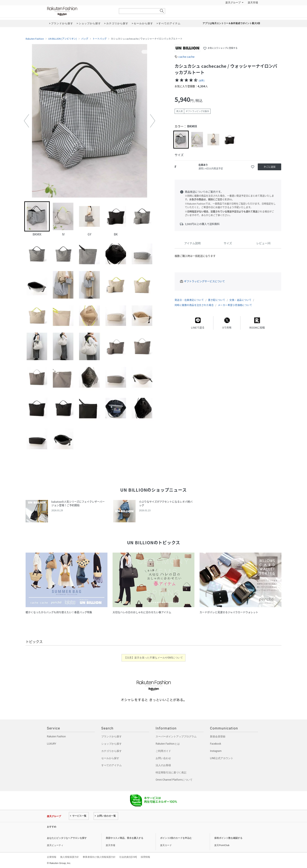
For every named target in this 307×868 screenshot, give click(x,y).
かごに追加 (270, 167)
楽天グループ (233, 3)
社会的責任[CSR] (128, 857)
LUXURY (52, 744)
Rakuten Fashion (80, 11)
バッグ (85, 39)
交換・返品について (240, 300)
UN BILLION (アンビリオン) (63, 39)
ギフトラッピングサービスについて (204, 281)
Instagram (216, 751)
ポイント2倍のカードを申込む (176, 838)
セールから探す (110, 758)
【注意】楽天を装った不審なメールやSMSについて (154, 658)
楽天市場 (253, 3)
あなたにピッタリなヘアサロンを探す (67, 838)
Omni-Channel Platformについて (174, 780)
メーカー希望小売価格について (235, 305)
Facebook (216, 744)
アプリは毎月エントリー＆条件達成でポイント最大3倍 (231, 23)
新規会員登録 (218, 737)
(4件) (202, 81)
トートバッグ (100, 39)
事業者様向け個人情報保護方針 (99, 857)
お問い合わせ (163, 758)
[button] (26, 121)
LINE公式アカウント (222, 758)
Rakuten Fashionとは (168, 744)
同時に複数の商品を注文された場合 (194, 305)
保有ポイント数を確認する (228, 838)
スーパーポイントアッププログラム (176, 737)
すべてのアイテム (112, 765)
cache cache (186, 57)
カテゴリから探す (112, 751)
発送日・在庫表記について (189, 300)
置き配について (217, 300)
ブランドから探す (112, 737)
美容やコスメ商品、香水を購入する (125, 838)
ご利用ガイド (163, 751)
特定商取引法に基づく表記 (171, 773)
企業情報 (52, 857)
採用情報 (145, 857)
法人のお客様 (163, 765)
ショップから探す (112, 744)
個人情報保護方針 (70, 857)
